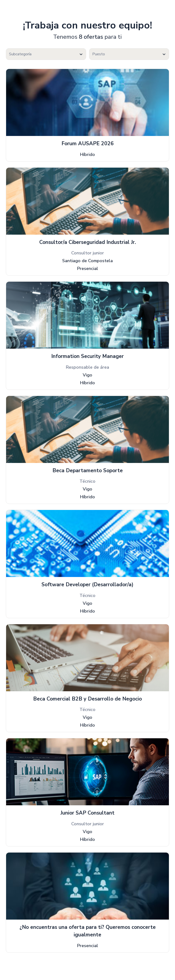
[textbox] (46, 54)
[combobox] (46, 54)
